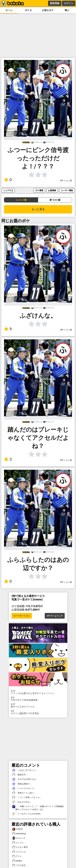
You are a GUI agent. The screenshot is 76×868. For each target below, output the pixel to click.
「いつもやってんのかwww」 (27, 814)
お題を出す (48, 10)
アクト (17, 856)
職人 (67, 10)
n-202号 (17, 829)
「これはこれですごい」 (25, 770)
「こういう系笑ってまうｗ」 (27, 797)
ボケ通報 (39, 190)
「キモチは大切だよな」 (25, 779)
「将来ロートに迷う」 (24, 793)
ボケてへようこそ (55, 616)
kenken (17, 861)
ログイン (69, 3)
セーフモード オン (22, 616)
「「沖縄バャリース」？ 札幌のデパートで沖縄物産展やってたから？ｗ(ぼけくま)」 (38, 808)
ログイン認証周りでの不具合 (38, 712)
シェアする (8, 190)
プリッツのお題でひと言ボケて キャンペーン (38, 692)
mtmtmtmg (19, 834)
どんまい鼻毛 (20, 847)
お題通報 (52, 190)
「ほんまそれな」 (22, 802)
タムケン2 (19, 838)
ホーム (9, 10)
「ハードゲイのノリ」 (24, 788)
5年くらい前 (66, 181)
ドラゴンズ (19, 852)
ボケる (28, 10)
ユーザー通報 (67, 190)
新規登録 (55, 3)
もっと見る (38, 209)
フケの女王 (19, 865)
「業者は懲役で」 (22, 784)
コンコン (18, 843)
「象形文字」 (20, 775)
